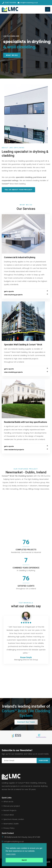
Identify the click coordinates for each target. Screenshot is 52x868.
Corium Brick (9, 815)
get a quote (9, 291)
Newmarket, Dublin (11, 824)
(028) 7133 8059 (9, 3)
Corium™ (22, 783)
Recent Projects (10, 810)
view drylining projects (13, 295)
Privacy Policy (9, 828)
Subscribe (43, 760)
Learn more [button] (11, 854)
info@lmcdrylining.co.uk (28, 3)
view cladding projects (13, 372)
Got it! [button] (24, 860)
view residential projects (14, 450)
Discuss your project (12, 806)
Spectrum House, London (14, 819)
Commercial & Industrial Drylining (20, 257)
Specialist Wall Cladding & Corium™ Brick (23, 345)
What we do (8, 802)
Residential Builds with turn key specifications (26, 422)
